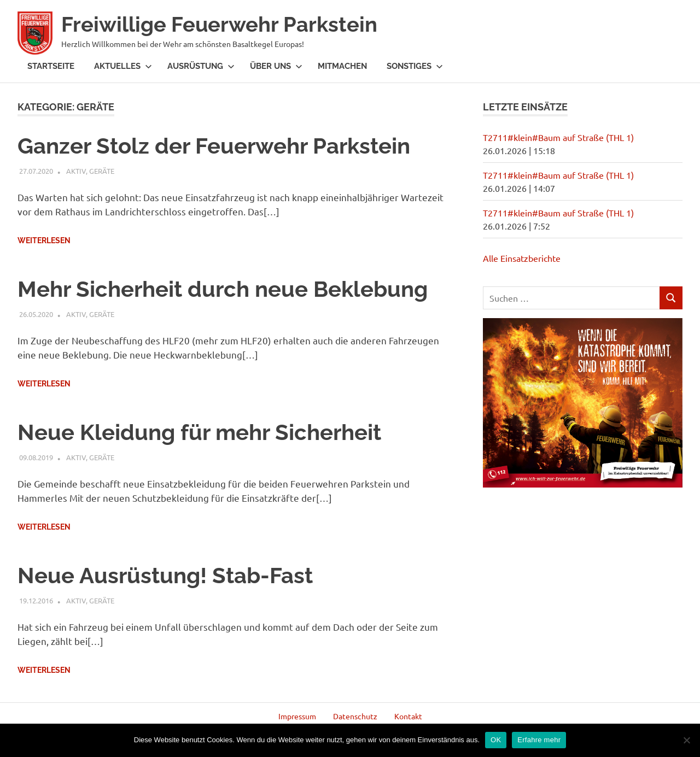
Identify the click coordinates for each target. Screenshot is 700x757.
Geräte (102, 171)
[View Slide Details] (583, 403)
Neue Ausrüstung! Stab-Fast (165, 575)
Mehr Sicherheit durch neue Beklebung (223, 289)
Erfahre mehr (539, 740)
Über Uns (276, 66)
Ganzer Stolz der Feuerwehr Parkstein (214, 146)
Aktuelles (123, 66)
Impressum (297, 716)
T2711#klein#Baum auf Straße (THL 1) (558, 137)
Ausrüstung (201, 66)
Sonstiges (415, 66)
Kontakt (408, 716)
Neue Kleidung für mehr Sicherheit (199, 432)
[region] (583, 403)
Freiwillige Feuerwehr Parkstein (219, 24)
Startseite (51, 66)
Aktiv (76, 171)
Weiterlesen (44, 240)
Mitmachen (342, 66)
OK (496, 740)
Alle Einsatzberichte (522, 258)
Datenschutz (355, 716)
